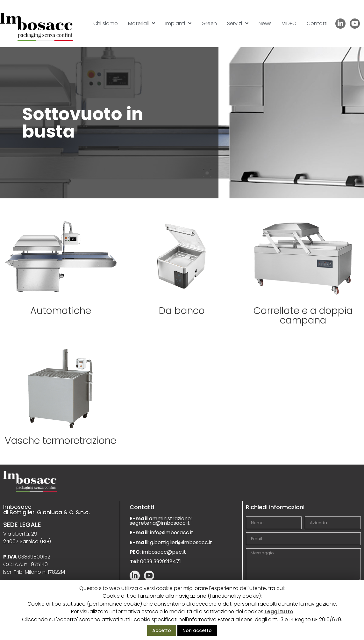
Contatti (317, 23)
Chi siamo (106, 23)
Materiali (142, 23)
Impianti (178, 23)
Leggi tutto (279, 612)
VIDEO (289, 23)
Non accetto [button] (197, 630)
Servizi (238, 23)
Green (209, 23)
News (265, 23)
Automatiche (61, 311)
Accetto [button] (162, 630)
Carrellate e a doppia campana (303, 316)
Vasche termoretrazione (61, 441)
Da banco (182, 311)
